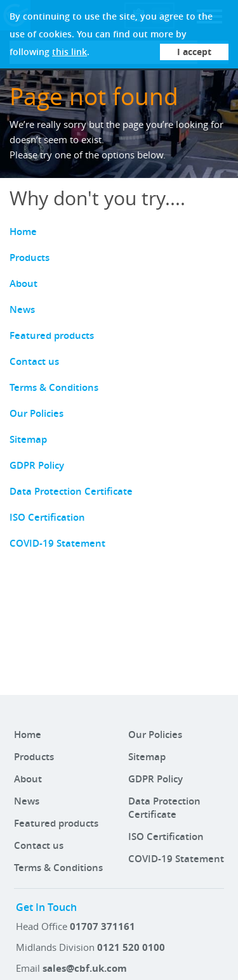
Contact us (34, 361)
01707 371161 (102, 926)
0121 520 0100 (131, 947)
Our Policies (36, 413)
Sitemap (28, 439)
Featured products (52, 335)
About (23, 283)
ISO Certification (47, 517)
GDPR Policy (37, 465)
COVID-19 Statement (57, 543)
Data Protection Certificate (71, 491)
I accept (194, 52)
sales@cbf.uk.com (85, 968)
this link (69, 52)
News (22, 309)
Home (23, 232)
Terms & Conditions (54, 387)
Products (30, 258)
